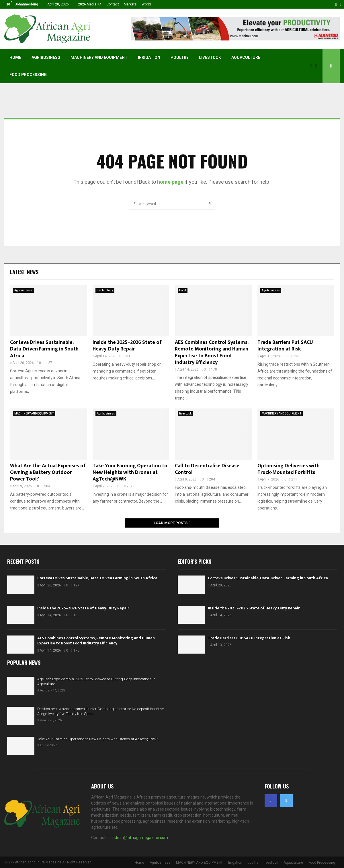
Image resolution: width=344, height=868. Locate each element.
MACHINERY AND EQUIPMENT (99, 57)
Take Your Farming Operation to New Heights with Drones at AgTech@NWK (130, 473)
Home (15, 57)
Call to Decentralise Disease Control (207, 469)
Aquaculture (246, 57)
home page (170, 182)
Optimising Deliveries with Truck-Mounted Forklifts (289, 469)
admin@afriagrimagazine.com (140, 838)
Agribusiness (46, 57)
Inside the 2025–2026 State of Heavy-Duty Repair (127, 346)
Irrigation (149, 57)
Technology (105, 290)
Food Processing (28, 75)
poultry (180, 57)
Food (183, 290)
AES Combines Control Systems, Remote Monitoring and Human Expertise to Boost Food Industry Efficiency (212, 352)
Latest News (24, 272)
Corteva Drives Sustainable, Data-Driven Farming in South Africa (44, 349)
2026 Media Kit (90, 4)
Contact (113, 4)
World (146, 4)
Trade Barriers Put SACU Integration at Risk (285, 346)
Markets (130, 4)
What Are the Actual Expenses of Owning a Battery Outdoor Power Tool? (48, 473)
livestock (210, 57)
